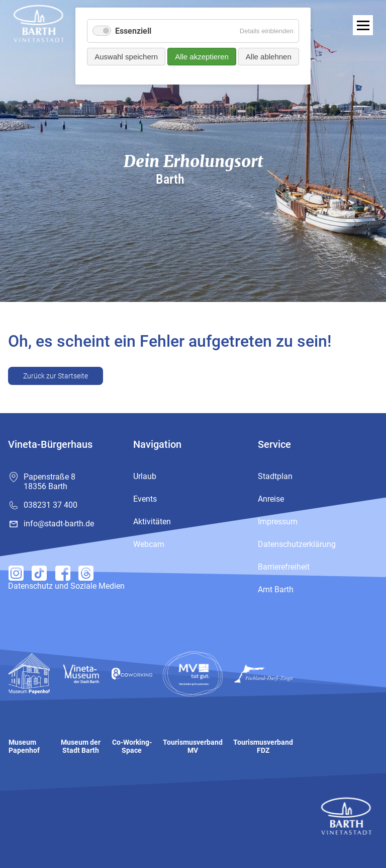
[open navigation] (363, 25)
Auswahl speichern (126, 57)
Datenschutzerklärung (297, 544)
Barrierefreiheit (284, 567)
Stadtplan (275, 476)
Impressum (278, 522)
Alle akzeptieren (202, 57)
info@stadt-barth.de (59, 524)
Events (145, 499)
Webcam (149, 544)
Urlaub (145, 476)
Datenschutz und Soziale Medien (66, 586)
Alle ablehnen (269, 57)
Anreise (271, 499)
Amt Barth (276, 589)
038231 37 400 (51, 505)
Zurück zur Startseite (56, 376)
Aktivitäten (152, 522)
